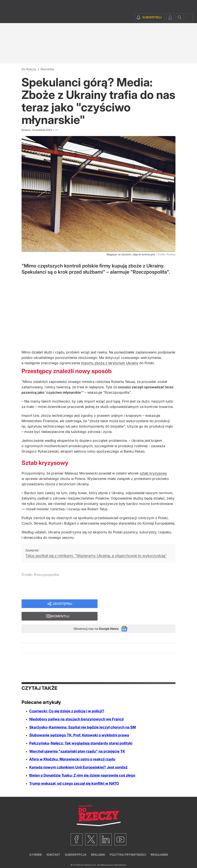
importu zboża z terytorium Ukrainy (110, 363)
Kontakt (53, 844)
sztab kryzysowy (153, 473)
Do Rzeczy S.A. (89, 854)
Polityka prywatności (128, 844)
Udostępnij (62, 604)
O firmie (36, 844)
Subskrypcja (76, 844)
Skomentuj (141, 604)
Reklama (98, 844)
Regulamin (159, 844)
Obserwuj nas (92, 618)
